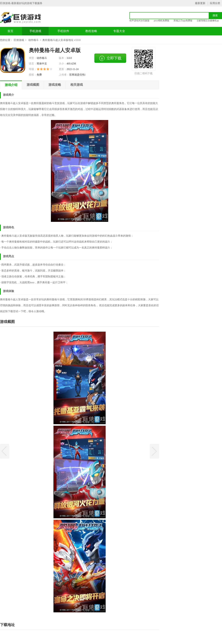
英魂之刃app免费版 (183, 21)
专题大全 (119, 31)
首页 (10, 31)
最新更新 (200, 3)
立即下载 (110, 58)
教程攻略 (91, 31)
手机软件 (63, 31)
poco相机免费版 (162, 21)
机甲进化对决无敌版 (139, 21)
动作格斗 (33, 40)
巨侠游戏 (19, 40)
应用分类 (215, 3)
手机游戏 (35, 31)
